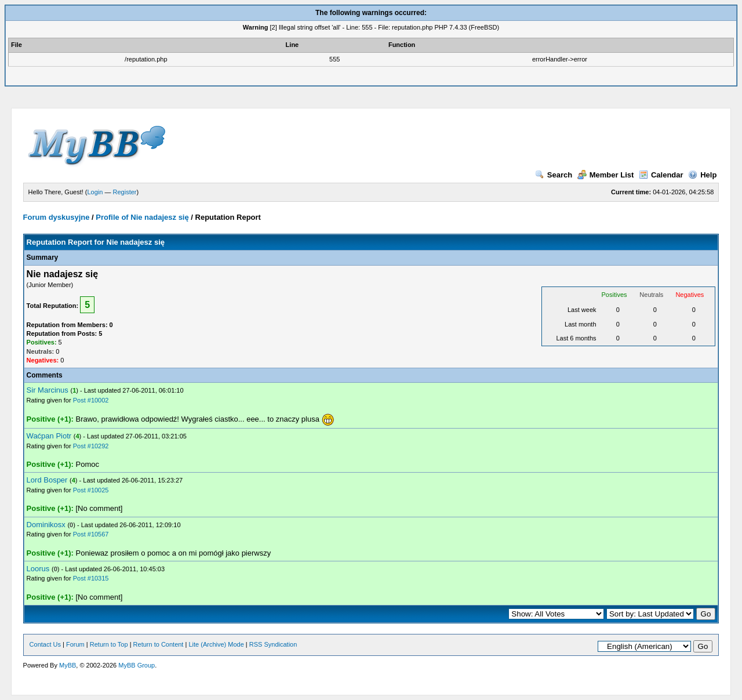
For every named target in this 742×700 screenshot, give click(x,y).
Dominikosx (46, 525)
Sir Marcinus (48, 390)
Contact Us (45, 644)
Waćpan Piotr (49, 436)
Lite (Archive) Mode (216, 644)
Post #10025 (91, 490)
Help (702, 175)
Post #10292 (91, 446)
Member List (606, 175)
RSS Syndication (273, 644)
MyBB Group (137, 665)
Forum (75, 644)
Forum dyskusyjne (57, 217)
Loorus (38, 569)
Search (554, 175)
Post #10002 (91, 400)
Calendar (661, 175)
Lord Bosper (47, 480)
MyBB (68, 665)
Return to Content (159, 644)
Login (95, 192)
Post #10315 (91, 578)
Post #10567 (91, 534)
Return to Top (109, 644)
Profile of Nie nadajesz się (142, 217)
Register (125, 192)
